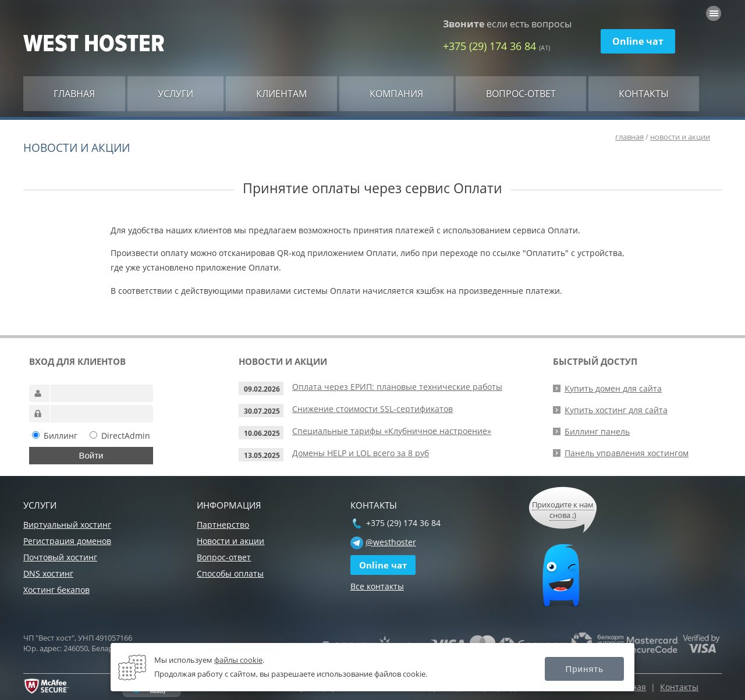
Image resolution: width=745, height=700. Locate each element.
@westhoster (391, 542)
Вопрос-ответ (521, 94)
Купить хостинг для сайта (616, 410)
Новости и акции (230, 541)
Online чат (638, 41)
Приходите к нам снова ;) (563, 510)
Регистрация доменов (67, 541)
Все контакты (377, 586)
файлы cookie (238, 660)
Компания (396, 94)
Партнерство (223, 525)
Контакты (644, 94)
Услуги (175, 94)
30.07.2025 (262, 411)
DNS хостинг (48, 573)
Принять (584, 669)
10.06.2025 (262, 433)
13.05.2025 (262, 455)
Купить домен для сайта (613, 388)
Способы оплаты (230, 573)
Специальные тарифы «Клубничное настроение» (392, 431)
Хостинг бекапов (56, 590)
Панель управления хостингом (627, 453)
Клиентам (281, 94)
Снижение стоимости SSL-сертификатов (372, 409)
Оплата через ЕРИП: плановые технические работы (397, 387)
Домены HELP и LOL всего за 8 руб (361, 453)
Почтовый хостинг (60, 557)
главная (629, 137)
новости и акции (680, 137)
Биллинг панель (597, 431)
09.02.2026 (262, 389)
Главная (74, 94)
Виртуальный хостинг (67, 525)
